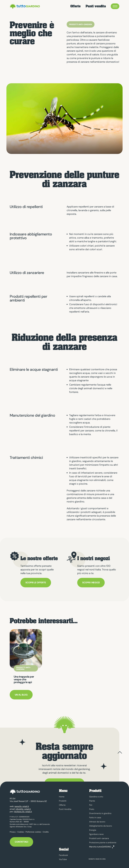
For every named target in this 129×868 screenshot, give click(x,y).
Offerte (75, 6)
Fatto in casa (95, 818)
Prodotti (63, 801)
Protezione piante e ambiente (103, 843)
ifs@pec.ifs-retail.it (23, 810)
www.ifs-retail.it (22, 805)
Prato (92, 809)
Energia (93, 830)
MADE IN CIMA (101, 859)
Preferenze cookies (33, 831)
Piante (92, 801)
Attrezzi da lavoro (97, 822)
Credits (46, 831)
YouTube (63, 859)
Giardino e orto (96, 797)
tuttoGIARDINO (24, 6)
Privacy (13, 831)
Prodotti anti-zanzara (99, 838)
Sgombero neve (96, 834)
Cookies (21, 831)
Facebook (63, 855)
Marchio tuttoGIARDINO (100, 847)
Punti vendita (96, 6)
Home (62, 797)
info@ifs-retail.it (23, 808)
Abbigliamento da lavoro (101, 826)
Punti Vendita (65, 809)
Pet (91, 805)
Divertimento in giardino (100, 813)
